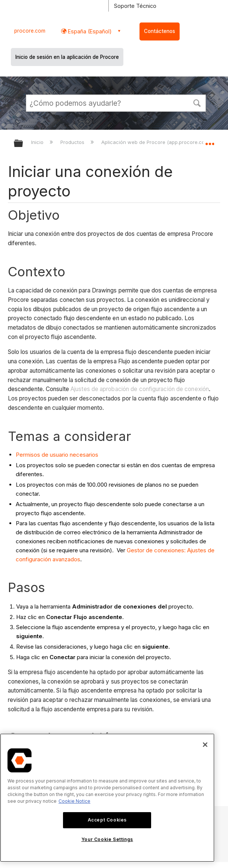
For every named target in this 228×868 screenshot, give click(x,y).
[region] (107, 798)
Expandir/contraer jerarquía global (23, 144)
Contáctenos (160, 31)
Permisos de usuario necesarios (57, 455)
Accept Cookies (107, 820)
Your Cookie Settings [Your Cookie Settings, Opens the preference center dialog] (107, 839)
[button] (197, 102)
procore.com (30, 31)
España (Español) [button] (89, 31)
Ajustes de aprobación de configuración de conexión (140, 389)
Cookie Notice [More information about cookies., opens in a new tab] (74, 801)
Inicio (38, 142)
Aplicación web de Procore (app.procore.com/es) (160, 142)
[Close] (205, 745)
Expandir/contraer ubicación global (210, 141)
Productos (73, 142)
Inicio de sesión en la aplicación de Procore (67, 57)
